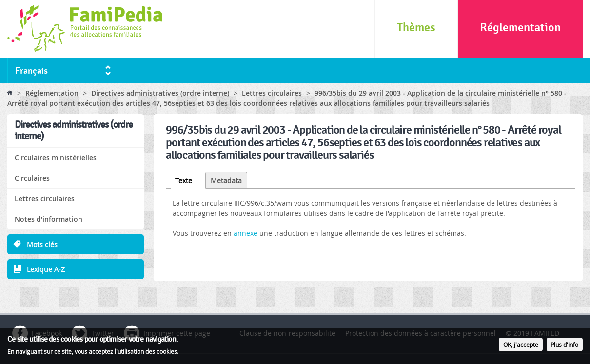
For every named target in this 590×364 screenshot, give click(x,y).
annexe (246, 233)
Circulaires (32, 178)
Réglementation (520, 28)
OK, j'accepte (521, 347)
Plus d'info (564, 347)
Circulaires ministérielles (56, 158)
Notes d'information (49, 219)
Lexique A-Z (46, 269)
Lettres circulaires (272, 93)
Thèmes (416, 28)
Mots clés (42, 244)
